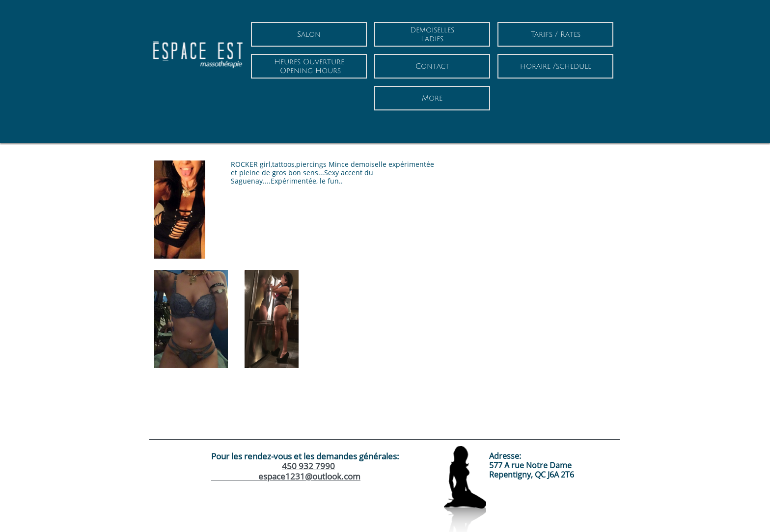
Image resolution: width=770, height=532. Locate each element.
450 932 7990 (308, 466)
